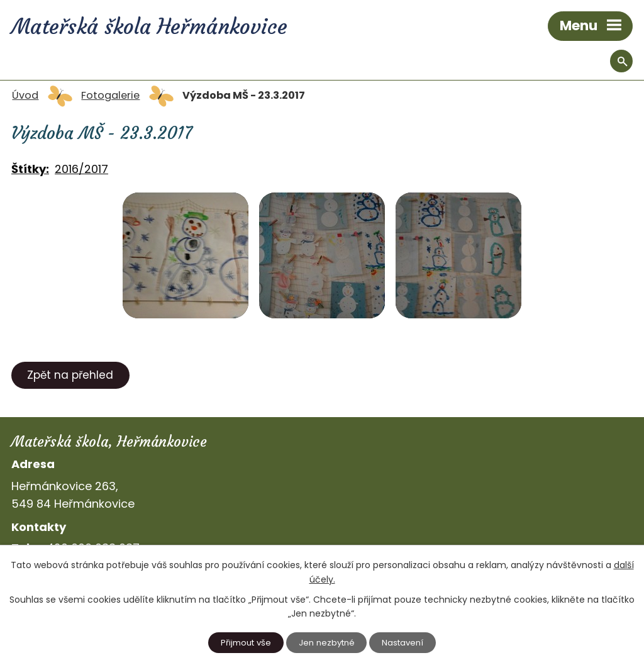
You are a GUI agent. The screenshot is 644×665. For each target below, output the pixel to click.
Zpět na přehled (70, 375)
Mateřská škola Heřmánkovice (157, 28)
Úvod (25, 95)
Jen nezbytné (327, 643)
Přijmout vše (246, 643)
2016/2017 (81, 169)
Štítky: (30, 169)
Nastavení (402, 643)
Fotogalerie (110, 95)
